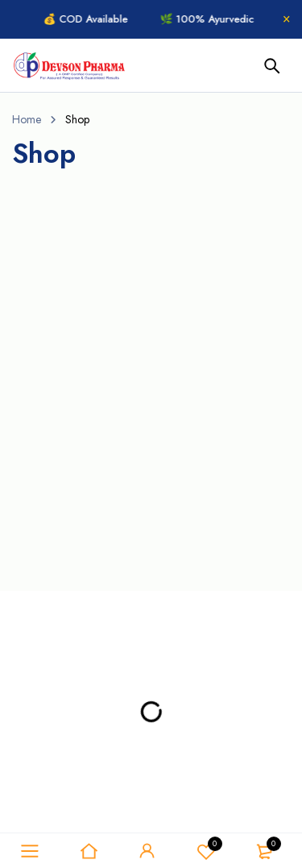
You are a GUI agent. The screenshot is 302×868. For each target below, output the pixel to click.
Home (27, 119)
